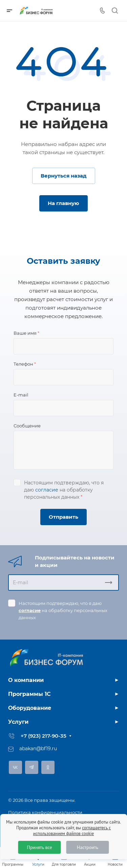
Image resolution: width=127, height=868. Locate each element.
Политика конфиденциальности (45, 812)
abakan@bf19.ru (38, 749)
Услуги (18, 722)
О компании (26, 680)
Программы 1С (29, 694)
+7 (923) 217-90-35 (44, 736)
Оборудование (30, 708)
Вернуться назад (64, 176)
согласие (47, 490)
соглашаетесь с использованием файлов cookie (72, 831)
